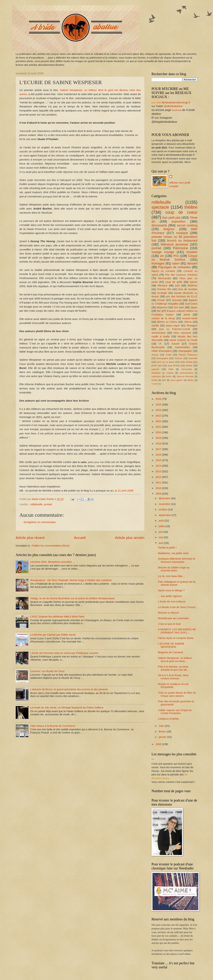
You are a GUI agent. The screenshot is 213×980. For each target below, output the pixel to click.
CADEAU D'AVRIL (169, 719)
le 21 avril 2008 (124, 491)
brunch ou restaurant (182, 241)
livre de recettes (188, 289)
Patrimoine (180, 248)
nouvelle (193, 358)
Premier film (164, 289)
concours (156, 376)
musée (155, 384)
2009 (159, 494)
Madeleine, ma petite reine (173, 553)
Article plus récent (30, 538)
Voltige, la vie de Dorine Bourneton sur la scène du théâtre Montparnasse (72, 598)
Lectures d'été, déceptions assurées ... (52, 562)
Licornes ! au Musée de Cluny (47, 671)
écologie (162, 293)
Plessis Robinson (188, 355)
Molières (193, 286)
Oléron (188, 322)
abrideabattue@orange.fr (176, 102)
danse (189, 365)
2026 (159, 399)
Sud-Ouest (191, 304)
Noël (171, 369)
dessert (192, 263)
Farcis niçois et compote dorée (176, 638)
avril (161, 543)
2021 (159, 427)
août (162, 521)
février (163, 732)
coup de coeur (181, 212)
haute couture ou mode (184, 340)
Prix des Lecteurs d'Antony (181, 275)
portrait (48, 504)
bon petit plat (171, 218)
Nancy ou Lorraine (163, 271)
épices (194, 282)
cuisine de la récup (163, 318)
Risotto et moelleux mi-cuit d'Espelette (173, 686)
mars (162, 726)
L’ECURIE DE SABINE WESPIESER (171, 645)
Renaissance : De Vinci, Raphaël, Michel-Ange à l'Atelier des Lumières (71, 580)
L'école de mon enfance (172, 602)
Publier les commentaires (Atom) (51, 546)
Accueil (80, 538)
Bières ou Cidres (167, 322)
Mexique (163, 286)
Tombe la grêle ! (167, 548)
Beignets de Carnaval (170, 652)
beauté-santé (190, 318)
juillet (162, 526)
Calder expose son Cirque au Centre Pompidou (175, 712)
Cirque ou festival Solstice (175, 258)
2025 (159, 405)
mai (161, 537)
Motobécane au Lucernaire (173, 618)
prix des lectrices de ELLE (182, 296)
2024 (159, 410)
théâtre (191, 207)
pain (178, 286)
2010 (159, 488)
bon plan (179, 307)
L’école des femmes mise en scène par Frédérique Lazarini (64, 653)
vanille (155, 326)
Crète (169, 355)
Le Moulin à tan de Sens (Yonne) (177, 607)
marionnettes (182, 347)
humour (178, 358)
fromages (158, 263)
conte (154, 380)
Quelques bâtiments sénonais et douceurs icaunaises (176, 560)
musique (182, 233)
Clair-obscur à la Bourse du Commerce (53, 726)
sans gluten (177, 380)
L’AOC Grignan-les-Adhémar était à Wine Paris (57, 617)
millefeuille (36, 504)
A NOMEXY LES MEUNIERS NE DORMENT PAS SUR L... (177, 631)
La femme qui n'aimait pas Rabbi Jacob (53, 635)
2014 (159, 466)
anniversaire (159, 333)
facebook (177, 110)
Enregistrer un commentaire (40, 522)
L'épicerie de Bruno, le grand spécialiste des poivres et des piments (69, 689)
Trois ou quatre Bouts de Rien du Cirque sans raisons (177, 694)
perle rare (157, 365)
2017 (159, 449)
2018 (159, 444)
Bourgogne (162, 358)
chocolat (177, 300)
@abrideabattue (173, 106)
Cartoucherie (186, 373)
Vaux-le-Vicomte (185, 376)
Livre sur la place (165, 362)
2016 (159, 455)
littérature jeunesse (174, 244)
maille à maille (161, 336)
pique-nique (173, 326)
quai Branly (174, 365)
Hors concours (182, 333)
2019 (159, 438)
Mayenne (162, 307)
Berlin (191, 380)
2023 (159, 416)
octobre (163, 509)
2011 (159, 483)
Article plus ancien (130, 538)
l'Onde (161, 300)
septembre (165, 515)
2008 (159, 744)
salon (176, 263)
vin (162, 256)
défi (164, 380)
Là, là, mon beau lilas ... (172, 576)
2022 (159, 421)
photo (187, 315)
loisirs (169, 376)
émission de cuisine (163, 373)
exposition (179, 222)
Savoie (175, 344)
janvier (163, 737)
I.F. (160, 344)
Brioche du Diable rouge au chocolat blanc (174, 569)
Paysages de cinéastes (174, 267)
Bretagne (192, 326)
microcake (187, 369)
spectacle (160, 207)
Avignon (169, 229)
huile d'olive (186, 362)
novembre (165, 504)
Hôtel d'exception (162, 351)
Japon (194, 307)
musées (192, 252)
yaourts (155, 369)
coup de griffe (174, 282)
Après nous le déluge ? (171, 590)
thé (159, 311)
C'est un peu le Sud (169, 624)
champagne (185, 351)
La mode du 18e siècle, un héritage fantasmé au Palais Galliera (67, 708)
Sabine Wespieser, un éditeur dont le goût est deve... (175, 660)
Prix (176, 256)
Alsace (155, 355)
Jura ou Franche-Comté (174, 329)
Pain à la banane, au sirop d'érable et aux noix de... (173, 668)
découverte (159, 225)
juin (161, 532)
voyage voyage (163, 252)
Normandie (164, 278)
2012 (159, 477)
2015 (159, 460)
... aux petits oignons (170, 596)
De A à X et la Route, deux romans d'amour (173, 677)
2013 (159, 471)
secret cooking (187, 225)
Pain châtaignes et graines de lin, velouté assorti (177, 583)
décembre (165, 498)
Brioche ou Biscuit (168, 613)
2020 (159, 432)
